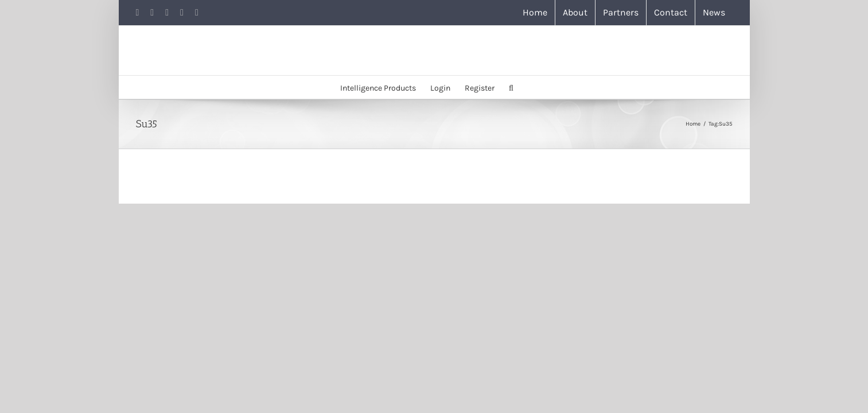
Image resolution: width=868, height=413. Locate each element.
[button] (536, 87)
